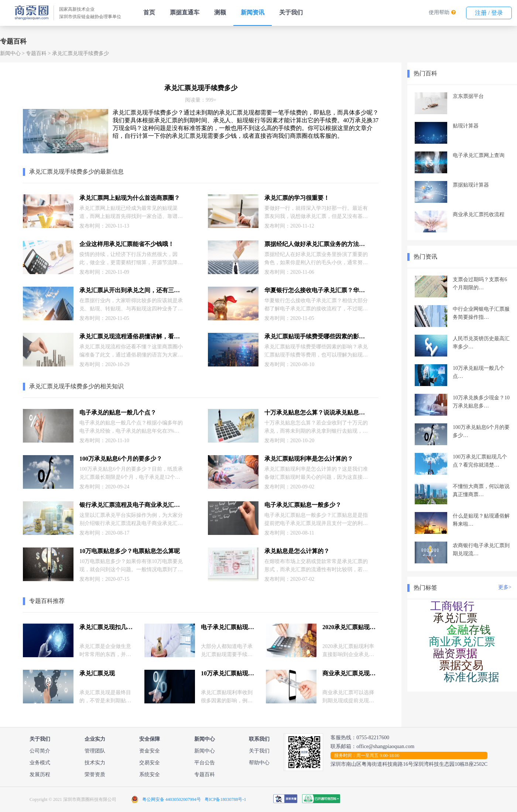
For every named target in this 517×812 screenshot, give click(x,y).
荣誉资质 (95, 775)
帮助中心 (259, 763)
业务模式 (40, 763)
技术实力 (95, 763)
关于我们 (291, 12)
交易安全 (150, 763)
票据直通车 (185, 12)
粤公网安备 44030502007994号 (172, 799)
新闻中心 (10, 53)
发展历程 (40, 775)
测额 (220, 12)
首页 (149, 12)
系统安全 (150, 775)
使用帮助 (439, 12)
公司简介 (40, 751)
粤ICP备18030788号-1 (225, 799)
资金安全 (150, 751)
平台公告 (205, 763)
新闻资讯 (253, 12)
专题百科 (36, 53)
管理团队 (95, 751)
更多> (505, 587)
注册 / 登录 (489, 13)
